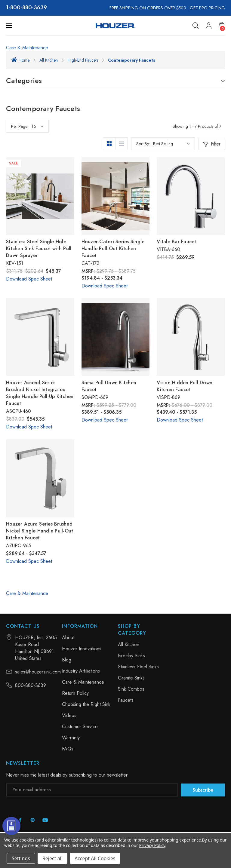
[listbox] (171, 144)
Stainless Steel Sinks (138, 667)
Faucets (126, 700)
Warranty (71, 738)
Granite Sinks (131, 678)
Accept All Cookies (95, 858)
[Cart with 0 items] (222, 25)
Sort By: (143, 144)
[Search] (196, 26)
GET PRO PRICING (207, 8)
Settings (21, 858)
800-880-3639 (29, 8)
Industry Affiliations (81, 671)
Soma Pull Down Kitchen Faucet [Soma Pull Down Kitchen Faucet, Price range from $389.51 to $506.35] (109, 386)
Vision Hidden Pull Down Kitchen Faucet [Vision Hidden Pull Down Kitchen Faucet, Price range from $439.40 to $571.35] (185, 386)
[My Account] (209, 26)
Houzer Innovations (82, 649)
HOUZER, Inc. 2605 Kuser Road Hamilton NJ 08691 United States (36, 648)
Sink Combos (131, 689)
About (68, 638)
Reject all (52, 858)
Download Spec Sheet (29, 279)
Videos (69, 715)
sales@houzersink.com (38, 672)
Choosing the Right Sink (86, 704)
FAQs (68, 749)
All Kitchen (129, 644)
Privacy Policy (152, 845)
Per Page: (20, 126)
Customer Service (80, 727)
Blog (67, 660)
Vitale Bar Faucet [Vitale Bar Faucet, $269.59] (176, 242)
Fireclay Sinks (131, 656)
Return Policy (75, 693)
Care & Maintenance (27, 48)
